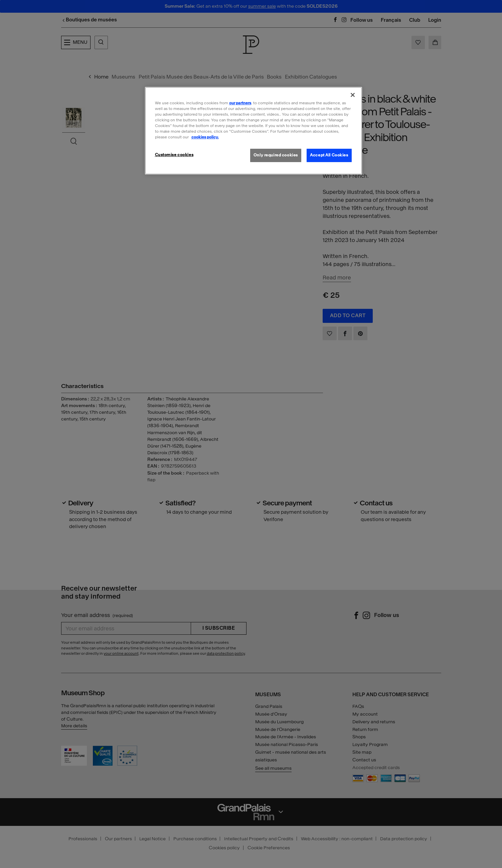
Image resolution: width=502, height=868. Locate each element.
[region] (254, 131)
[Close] (353, 95)
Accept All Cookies (329, 155)
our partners (240, 103)
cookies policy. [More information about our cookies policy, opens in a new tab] (205, 137)
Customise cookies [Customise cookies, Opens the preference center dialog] (174, 155)
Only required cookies (276, 155)
